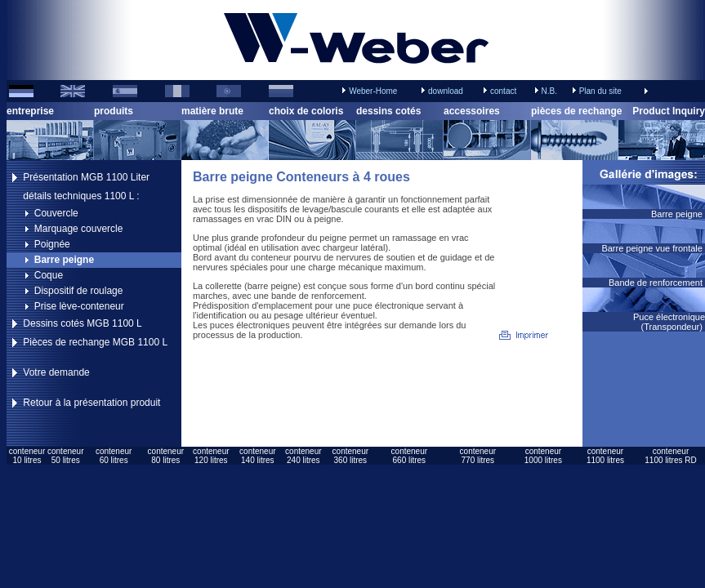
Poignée (52, 244)
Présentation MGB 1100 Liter (86, 177)
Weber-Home (373, 91)
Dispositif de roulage (79, 291)
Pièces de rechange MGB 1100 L (95, 342)
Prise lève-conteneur (79, 306)
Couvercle (56, 213)
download (446, 91)
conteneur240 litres (303, 456)
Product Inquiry (669, 111)
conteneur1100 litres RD (670, 456)
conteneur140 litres (257, 456)
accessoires (472, 111)
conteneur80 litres (166, 456)
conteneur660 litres (409, 456)
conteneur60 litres (114, 456)
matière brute (212, 111)
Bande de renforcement (657, 283)
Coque (49, 275)
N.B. (549, 91)
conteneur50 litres (65, 456)
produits (114, 111)
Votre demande (56, 372)
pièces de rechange (576, 111)
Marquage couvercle (79, 229)
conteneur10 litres (27, 456)
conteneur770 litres (478, 456)
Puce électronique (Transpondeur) (669, 322)
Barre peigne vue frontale (653, 248)
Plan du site (600, 91)
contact (503, 91)
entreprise (30, 111)
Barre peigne (64, 260)
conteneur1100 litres (605, 456)
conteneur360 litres (350, 456)
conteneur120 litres (211, 456)
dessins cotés (388, 111)
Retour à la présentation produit (91, 403)
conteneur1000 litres (543, 456)
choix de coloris (306, 111)
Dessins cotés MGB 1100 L (82, 323)
